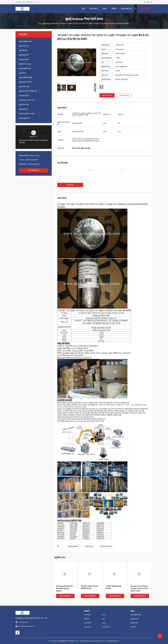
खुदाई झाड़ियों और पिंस (25, 82)
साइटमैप (104, 623)
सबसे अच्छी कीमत (107, 95)
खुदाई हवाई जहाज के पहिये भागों (28, 91)
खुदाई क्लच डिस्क (73, 546)
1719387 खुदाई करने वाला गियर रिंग (114, 587)
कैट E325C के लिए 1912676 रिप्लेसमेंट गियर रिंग (90, 587)
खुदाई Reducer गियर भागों (50, 24)
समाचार (104, 615)
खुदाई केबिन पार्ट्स (24, 87)
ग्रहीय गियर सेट (89, 546)
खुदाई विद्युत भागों (24, 55)
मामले (103, 619)
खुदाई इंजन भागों (24, 46)
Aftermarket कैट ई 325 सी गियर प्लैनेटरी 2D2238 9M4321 (64, 589)
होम (40, 24)
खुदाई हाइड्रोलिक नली (25, 68)
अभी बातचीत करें (34, 170)
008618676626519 (32, 160)
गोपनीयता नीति (105, 627)
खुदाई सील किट (23, 50)
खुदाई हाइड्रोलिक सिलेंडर (26, 78)
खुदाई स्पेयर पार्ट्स (24, 105)
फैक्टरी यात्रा (87, 619)
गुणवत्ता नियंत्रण (88, 623)
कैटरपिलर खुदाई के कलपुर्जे (26, 114)
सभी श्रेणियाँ (133, 627)
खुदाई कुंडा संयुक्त (24, 59)
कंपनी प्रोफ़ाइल (88, 615)
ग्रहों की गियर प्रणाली (106, 546)
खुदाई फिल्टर (23, 73)
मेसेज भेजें (70, 185)
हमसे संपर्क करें (88, 627)
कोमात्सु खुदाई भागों (24, 118)
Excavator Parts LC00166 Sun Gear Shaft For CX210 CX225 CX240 (139, 589)
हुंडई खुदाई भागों (23, 109)
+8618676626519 (34, 164)
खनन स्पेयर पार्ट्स (24, 96)
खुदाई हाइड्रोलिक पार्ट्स (25, 41)
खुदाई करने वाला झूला (25, 64)
